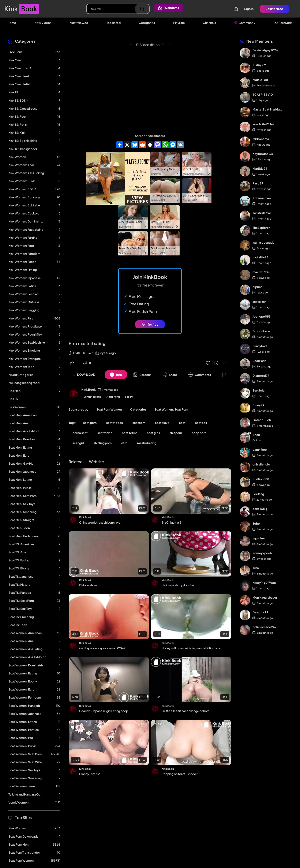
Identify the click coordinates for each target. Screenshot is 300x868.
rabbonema (261, 139)
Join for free (275, 9)
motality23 (260, 257)
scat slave (162, 423)
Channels (209, 23)
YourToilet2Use (263, 124)
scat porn (90, 423)
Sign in (249, 9)
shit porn (176, 433)
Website (96, 462)
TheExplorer (261, 228)
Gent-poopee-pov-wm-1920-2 (102, 648)
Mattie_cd (260, 80)
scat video (105, 433)
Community (245, 23)
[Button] (116, 375)
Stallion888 (261, 479)
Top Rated (114, 23)
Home (12, 23)
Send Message (92, 397)
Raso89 (258, 183)
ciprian (257, 287)
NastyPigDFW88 (264, 583)
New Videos (43, 23)
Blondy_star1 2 (89, 774)
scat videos (115, 423)
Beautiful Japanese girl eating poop (104, 711)
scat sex (201, 423)
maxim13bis (261, 272)
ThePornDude (283, 23)
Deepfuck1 (260, 612)
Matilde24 (260, 168)
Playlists (179, 23)
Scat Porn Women (109, 409)
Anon (256, 435)
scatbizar (259, 302)
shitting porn (103, 443)
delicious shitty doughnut (179, 585)
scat (182, 423)
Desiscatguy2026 (265, 50)
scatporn (139, 423)
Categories (147, 23)
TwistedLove (262, 213)
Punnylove (260, 346)
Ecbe (256, 523)
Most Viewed (79, 23)
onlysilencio (261, 464)
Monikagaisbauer (265, 597)
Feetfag (258, 494)
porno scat (80, 433)
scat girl (78, 443)
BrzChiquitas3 (172, 522)
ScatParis (259, 361)
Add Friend (113, 397)
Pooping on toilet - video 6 (180, 774)
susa (256, 568)
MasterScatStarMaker (268, 109)
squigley (259, 538)
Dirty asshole (88, 585)
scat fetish (130, 433)
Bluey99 (258, 405)
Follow (129, 397)
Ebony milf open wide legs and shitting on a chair (193, 648)
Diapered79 (261, 375)
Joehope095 (262, 316)
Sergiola (258, 390)
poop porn (199, 433)
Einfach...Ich (262, 420)
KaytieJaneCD (263, 154)
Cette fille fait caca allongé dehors (185, 711)
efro (124, 443)
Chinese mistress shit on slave (100, 522)
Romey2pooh (262, 553)
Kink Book (89, 389)
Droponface (261, 331)
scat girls (153, 433)
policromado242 (264, 627)
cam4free (260, 449)
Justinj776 (259, 65)
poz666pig (260, 509)
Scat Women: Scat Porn (171, 409)
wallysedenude (263, 242)
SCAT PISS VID (263, 94)
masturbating (147, 443)
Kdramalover (262, 198)
